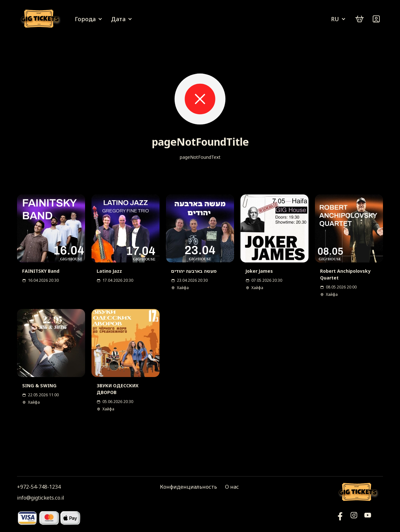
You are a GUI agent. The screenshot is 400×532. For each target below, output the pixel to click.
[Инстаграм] (354, 518)
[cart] (360, 19)
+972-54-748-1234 (39, 487)
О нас (232, 487)
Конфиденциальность (188, 487)
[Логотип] (41, 19)
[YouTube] (340, 518)
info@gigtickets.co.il (40, 498)
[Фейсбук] (368, 518)
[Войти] (376, 19)
